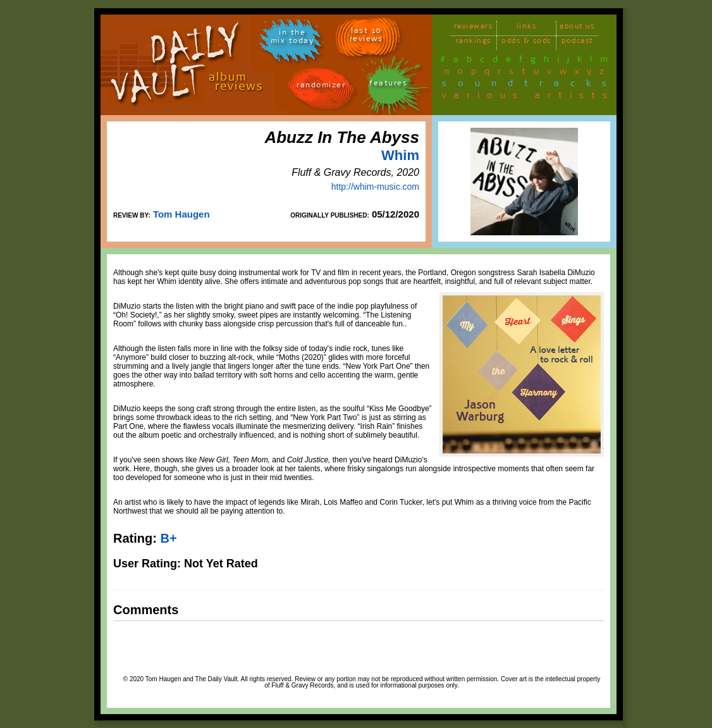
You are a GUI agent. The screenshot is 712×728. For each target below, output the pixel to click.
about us (577, 28)
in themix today (292, 39)
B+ (168, 538)
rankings (474, 43)
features (388, 85)
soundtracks (530, 85)
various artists (528, 97)
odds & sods (526, 43)
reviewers (474, 28)
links (527, 28)
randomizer (321, 87)
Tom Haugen (181, 214)
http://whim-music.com (375, 187)
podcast (577, 43)
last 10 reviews (366, 37)
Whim (400, 155)
